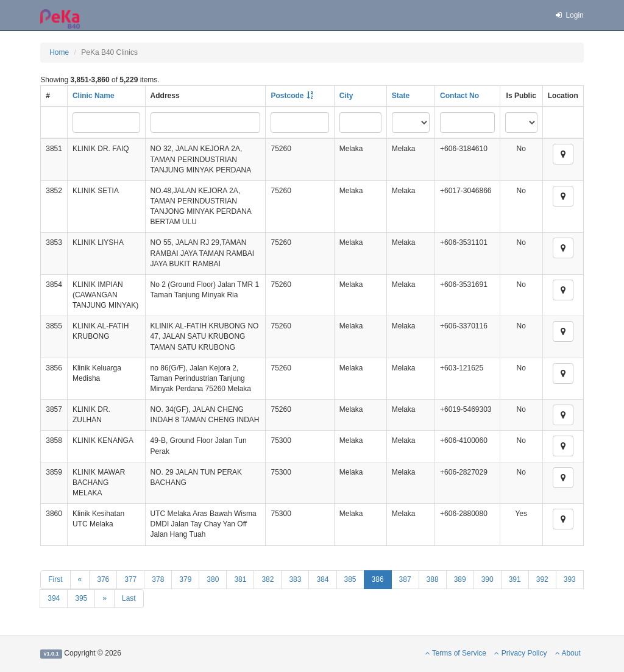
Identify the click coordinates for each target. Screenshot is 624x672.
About (568, 653)
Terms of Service (456, 653)
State (401, 96)
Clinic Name (94, 96)
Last (129, 598)
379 (185, 579)
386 (378, 579)
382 (268, 579)
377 (130, 579)
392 (542, 579)
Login (569, 15)
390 (487, 579)
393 (570, 579)
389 (460, 579)
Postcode (287, 96)
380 (213, 579)
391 (515, 579)
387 (405, 579)
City (346, 96)
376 (103, 579)
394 (54, 598)
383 (295, 579)
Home (59, 52)
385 (350, 579)
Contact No (459, 96)
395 (81, 598)
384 (322, 579)
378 (158, 579)
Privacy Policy (520, 653)
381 (240, 579)
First (55, 579)
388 (433, 579)
